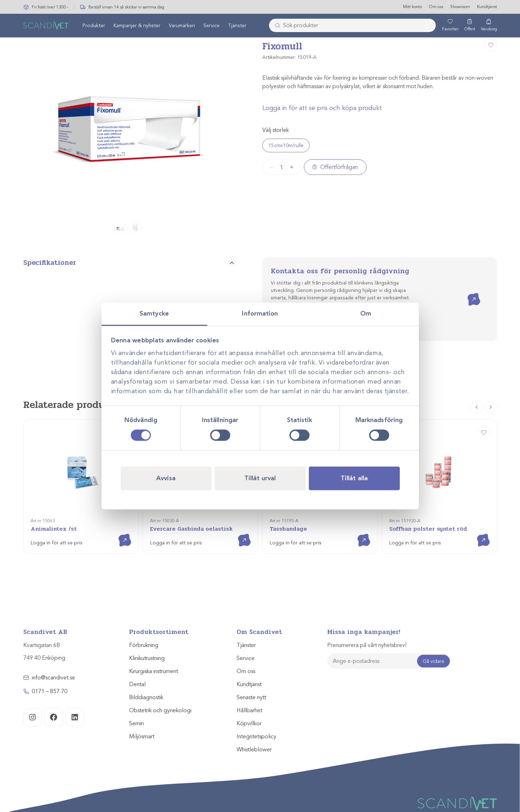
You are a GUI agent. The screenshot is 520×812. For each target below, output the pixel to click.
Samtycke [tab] (154, 313)
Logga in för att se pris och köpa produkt (322, 108)
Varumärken (182, 26)
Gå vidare (433, 661)
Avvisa (166, 478)
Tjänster (237, 26)
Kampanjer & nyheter (137, 26)
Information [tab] (260, 313)
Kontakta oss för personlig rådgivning (340, 271)
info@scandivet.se (53, 678)
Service (212, 26)
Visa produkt (120, 534)
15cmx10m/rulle (286, 145)
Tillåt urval (260, 478)
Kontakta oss (469, 293)
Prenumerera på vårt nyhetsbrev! (367, 645)
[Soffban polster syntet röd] (439, 487)
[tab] (129, 265)
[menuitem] (94, 26)
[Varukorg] (489, 26)
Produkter (94, 26)
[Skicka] (275, 26)
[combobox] (352, 26)
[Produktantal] (282, 167)
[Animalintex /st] (81, 487)
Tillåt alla (354, 478)
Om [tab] (366, 313)
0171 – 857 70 (50, 691)
